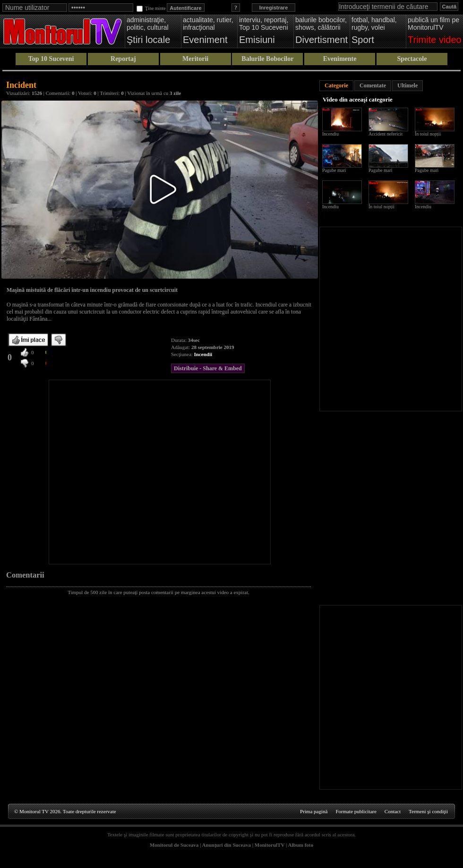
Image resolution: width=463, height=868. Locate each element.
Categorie (336, 85)
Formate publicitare (356, 811)
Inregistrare (274, 8)
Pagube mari (334, 170)
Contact (393, 811)
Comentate (373, 85)
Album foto (301, 845)
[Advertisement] (92, 472)
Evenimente (340, 59)
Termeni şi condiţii (428, 811)
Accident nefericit (386, 134)
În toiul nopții (428, 134)
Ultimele (407, 85)
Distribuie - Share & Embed (208, 368)
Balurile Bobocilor (267, 59)
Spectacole (412, 59)
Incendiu (330, 134)
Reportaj (123, 59)
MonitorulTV (270, 845)
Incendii (203, 354)
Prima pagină (314, 811)
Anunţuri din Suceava (227, 845)
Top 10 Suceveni (51, 59)
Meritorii (195, 59)
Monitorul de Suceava (174, 845)
